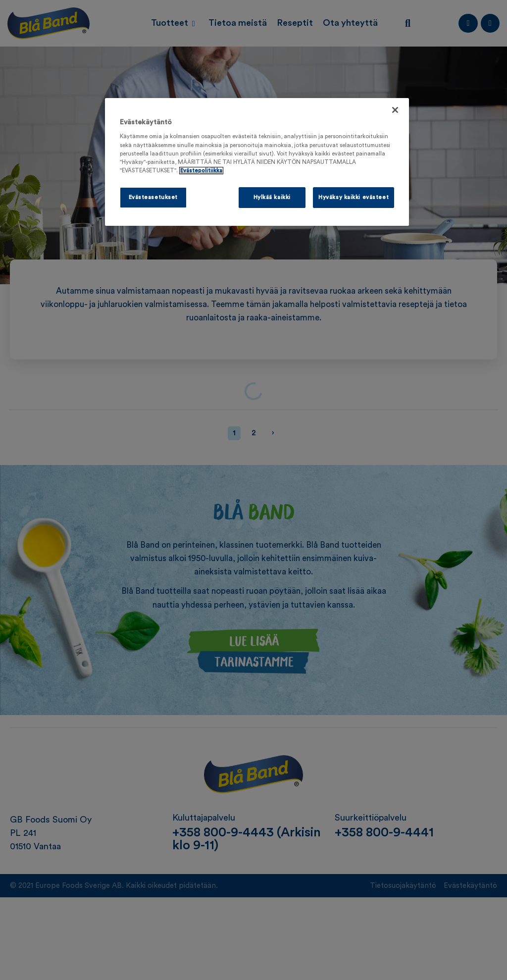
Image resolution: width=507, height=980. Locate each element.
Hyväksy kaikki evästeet (354, 197)
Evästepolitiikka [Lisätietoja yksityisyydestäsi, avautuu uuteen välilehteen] (201, 171)
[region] (257, 162)
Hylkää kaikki (272, 197)
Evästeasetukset (153, 197)
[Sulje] (395, 110)
